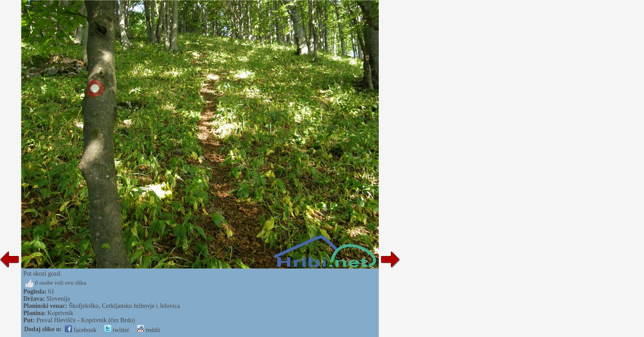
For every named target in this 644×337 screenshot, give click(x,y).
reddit (148, 330)
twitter (117, 330)
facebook (81, 330)
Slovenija (58, 299)
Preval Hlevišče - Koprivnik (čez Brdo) (85, 320)
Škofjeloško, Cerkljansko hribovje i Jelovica (124, 306)
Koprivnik (60, 313)
